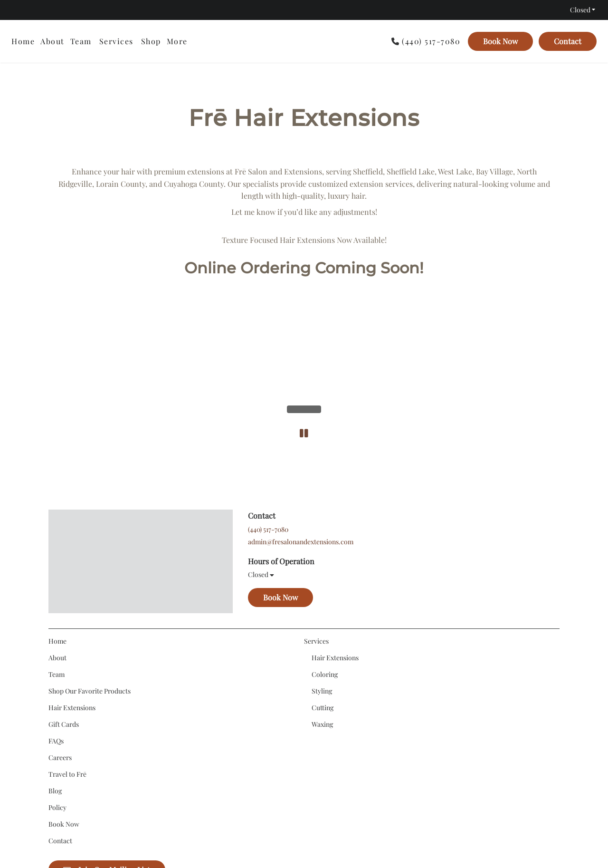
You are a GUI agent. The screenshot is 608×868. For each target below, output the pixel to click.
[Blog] (55, 688)
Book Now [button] (280, 500)
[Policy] (57, 704)
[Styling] (322, 588)
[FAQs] (56, 638)
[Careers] (60, 654)
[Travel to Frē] (67, 671)
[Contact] (566, 41)
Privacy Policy (340, 834)
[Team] (81, 41)
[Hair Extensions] (72, 604)
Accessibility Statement (281, 834)
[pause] (304, 319)
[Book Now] (500, 41)
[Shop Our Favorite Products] (90, 588)
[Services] (116, 41)
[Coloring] (325, 571)
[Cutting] (323, 604)
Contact (568, 41)
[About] (52, 41)
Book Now (500, 41)
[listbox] (151, 41)
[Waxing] (322, 621)
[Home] (24, 41)
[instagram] (16, 10)
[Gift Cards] (64, 621)
